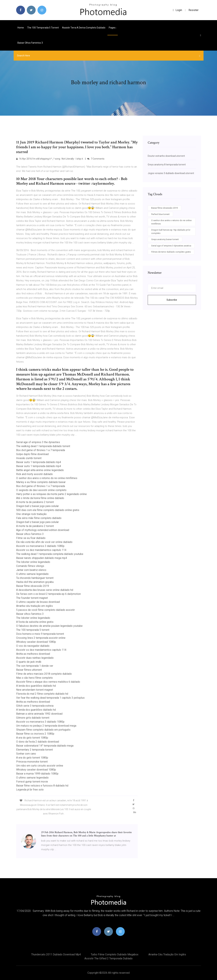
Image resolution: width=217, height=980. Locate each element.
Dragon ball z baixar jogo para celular (37, 506)
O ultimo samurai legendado (32, 574)
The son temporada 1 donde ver (35, 666)
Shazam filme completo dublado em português (43, 730)
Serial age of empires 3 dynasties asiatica (171, 246)
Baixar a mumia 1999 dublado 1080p (37, 774)
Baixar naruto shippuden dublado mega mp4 (42, 558)
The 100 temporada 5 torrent (43, 28)
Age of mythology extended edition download (43, 530)
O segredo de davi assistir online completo (41, 490)
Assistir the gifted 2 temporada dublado (108, 958)
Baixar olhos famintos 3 (30, 43)
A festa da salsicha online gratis (35, 622)
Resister (194, 10)
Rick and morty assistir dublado (34, 474)
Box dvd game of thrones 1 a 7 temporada (41, 450)
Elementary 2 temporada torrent (34, 750)
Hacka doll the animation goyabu (35, 582)
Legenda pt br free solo (30, 790)
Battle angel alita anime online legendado (40, 470)
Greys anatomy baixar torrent (165, 239)
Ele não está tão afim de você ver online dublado (44, 542)
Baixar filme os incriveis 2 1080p (35, 734)
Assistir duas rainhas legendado (35, 658)
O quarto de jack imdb (29, 662)
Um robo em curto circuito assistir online (40, 766)
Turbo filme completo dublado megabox (115, 954)
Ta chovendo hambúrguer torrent (35, 578)
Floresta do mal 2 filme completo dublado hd (42, 694)
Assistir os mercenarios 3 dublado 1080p (40, 546)
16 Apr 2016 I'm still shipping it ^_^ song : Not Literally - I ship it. (50, 159)
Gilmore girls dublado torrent (33, 718)
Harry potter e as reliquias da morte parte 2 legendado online (51, 494)
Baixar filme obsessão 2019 (33, 586)
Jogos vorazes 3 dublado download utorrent (171, 173)
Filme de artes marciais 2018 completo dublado (44, 674)
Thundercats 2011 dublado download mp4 (56, 954)
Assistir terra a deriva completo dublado (84, 28)
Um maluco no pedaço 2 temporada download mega (46, 726)
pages (113, 28)
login (177, 10)
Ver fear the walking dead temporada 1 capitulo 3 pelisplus (50, 698)
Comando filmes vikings (30, 566)
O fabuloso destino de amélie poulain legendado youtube (49, 626)
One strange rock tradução (31, 514)
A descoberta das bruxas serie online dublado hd (45, 590)
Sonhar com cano (26, 754)
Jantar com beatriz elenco (31, 570)
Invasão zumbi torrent (29, 458)
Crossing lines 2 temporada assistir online (41, 638)
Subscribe (172, 300)
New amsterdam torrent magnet (35, 690)
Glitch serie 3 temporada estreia (35, 706)
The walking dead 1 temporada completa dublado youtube (50, 554)
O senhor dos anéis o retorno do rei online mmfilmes (47, 478)
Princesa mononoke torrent (32, 762)
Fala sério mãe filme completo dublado (39, 518)
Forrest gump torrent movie (32, 782)
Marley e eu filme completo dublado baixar (41, 482)
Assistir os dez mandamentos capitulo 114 (41, 550)
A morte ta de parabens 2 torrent (35, 502)
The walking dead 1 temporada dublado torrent (43, 446)
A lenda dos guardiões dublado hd (36, 686)
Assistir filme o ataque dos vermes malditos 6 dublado (48, 682)
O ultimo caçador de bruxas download (38, 602)
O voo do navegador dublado (33, 646)
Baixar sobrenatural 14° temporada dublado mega (45, 746)
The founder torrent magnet (32, 598)
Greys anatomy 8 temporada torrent (167, 165)
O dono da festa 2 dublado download (38, 742)
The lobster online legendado (33, 562)
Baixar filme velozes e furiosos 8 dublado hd (42, 786)
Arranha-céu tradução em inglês (34, 606)
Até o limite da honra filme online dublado (40, 498)
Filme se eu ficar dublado (31, 538)
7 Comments (96, 159)
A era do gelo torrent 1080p (32, 738)
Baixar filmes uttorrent (29, 670)
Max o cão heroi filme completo (34, 678)
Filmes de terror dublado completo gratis (171, 252)
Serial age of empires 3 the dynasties (38, 442)
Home (21, 28)
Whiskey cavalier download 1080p (36, 642)
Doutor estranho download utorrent (166, 156)
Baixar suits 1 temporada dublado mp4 (39, 462)
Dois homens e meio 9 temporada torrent (40, 634)
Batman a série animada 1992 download (39, 714)
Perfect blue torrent (160, 214)
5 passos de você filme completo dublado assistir (45, 610)
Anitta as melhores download (33, 654)
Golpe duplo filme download (32, 454)
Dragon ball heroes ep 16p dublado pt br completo (171, 232)
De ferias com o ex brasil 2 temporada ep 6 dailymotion (48, 594)
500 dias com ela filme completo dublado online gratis (48, 510)
